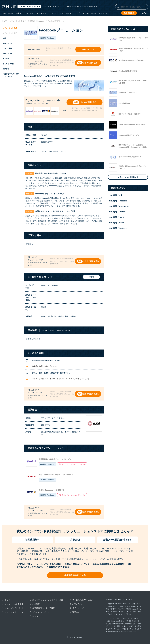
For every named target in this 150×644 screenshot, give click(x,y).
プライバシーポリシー (42, 612)
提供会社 (6, 69)
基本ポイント (7, 43)
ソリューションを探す (12, 13)
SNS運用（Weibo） (118, 223)
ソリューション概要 (10, 28)
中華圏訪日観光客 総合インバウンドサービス (55, 459)
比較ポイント (7, 54)
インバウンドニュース (61, 13)
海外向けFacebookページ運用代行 (51, 490)
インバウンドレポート (37, 13)
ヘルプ (35, 616)
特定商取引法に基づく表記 (44, 608)
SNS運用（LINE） (117, 217)
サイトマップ (78, 608)
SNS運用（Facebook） (47, 464)
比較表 (91, 277)
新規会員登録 (129, 13)
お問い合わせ (78, 604)
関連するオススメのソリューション (11, 75)
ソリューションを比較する (128, 177)
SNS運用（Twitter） (118, 212)
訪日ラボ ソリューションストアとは (92, 13)
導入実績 (6, 59)
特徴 (4, 38)
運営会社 (76, 612)
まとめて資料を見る (91, 63)
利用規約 (31, 49)
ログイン (145, 13)
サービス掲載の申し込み (83, 600)
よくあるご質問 (8, 64)
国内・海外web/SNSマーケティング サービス (56, 475)
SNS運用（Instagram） (119, 206)
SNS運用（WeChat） (118, 228)
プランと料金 (7, 48)
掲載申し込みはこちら (75, 575)
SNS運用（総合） (117, 195)
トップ (7, 600)
